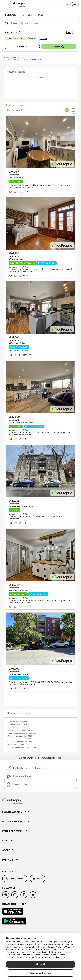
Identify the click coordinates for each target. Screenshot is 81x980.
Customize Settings (40, 973)
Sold (41, 15)
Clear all (43, 39)
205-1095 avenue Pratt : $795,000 (19, 745)
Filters (22, 47)
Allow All (41, 964)
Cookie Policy (59, 957)
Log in (76, 4)
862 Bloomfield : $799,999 (17, 722)
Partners (10, 860)
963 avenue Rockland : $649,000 (19, 742)
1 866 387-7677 (15, 878)
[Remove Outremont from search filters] (12, 38)
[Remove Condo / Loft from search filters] (28, 38)
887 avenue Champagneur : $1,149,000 (21, 739)
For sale (10, 15)
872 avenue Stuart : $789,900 (18, 724)
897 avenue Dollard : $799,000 (18, 727)
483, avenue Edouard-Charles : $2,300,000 (23, 748)
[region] (40, 957)
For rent (27, 15)
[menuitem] (40, 812)
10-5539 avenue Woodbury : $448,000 (21, 733)
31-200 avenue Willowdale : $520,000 (21, 730)
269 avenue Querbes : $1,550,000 (19, 736)
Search (59, 47)
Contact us (9, 871)
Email (37, 878)
